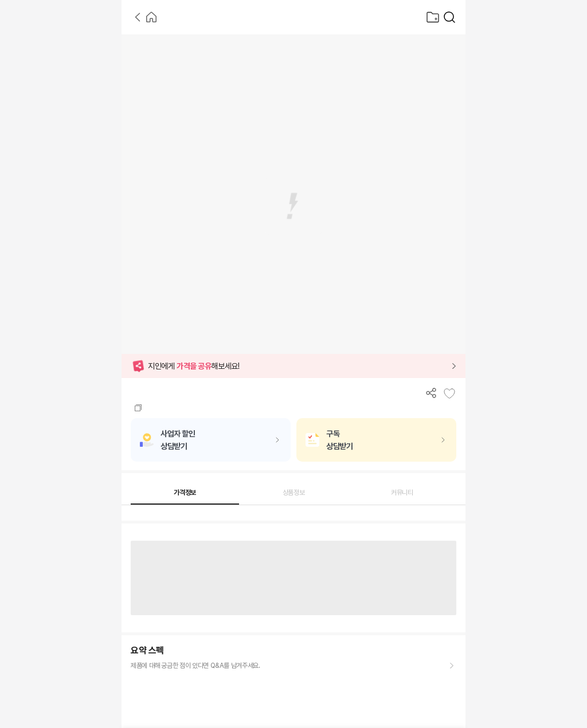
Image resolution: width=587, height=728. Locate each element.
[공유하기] (431, 393)
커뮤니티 (402, 493)
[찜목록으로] (433, 17)
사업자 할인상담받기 (178, 440)
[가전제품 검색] (449, 17)
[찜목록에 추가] (449, 393)
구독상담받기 (339, 440)
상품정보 (294, 493)
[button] (293, 366)
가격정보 (185, 493)
